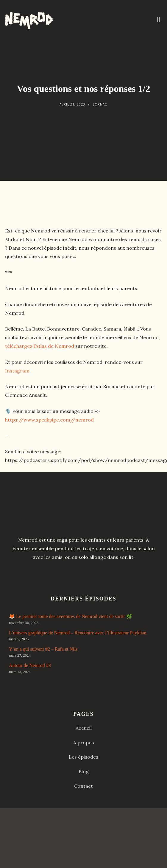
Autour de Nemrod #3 (30, 665)
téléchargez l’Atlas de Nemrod (40, 346)
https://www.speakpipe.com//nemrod (49, 420)
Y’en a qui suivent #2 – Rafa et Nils (43, 649)
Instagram (17, 371)
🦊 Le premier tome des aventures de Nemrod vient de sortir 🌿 (71, 616)
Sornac (100, 104)
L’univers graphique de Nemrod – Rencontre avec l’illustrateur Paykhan (78, 633)
